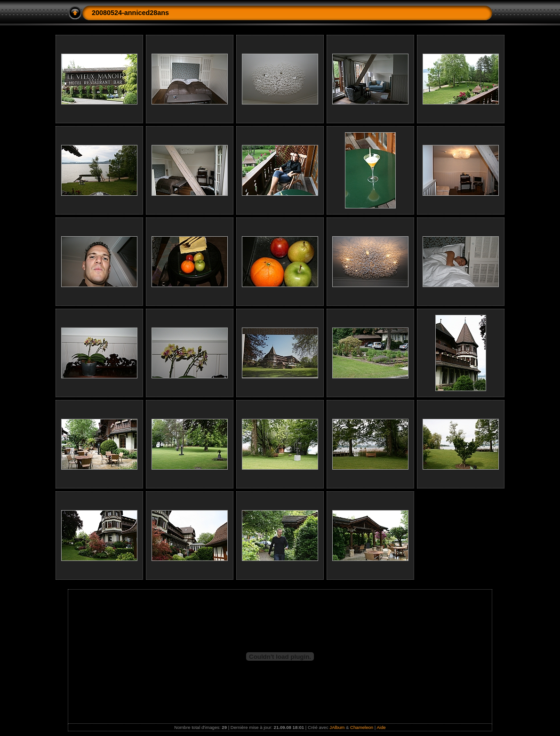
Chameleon (362, 727)
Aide (381, 727)
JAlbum (337, 727)
